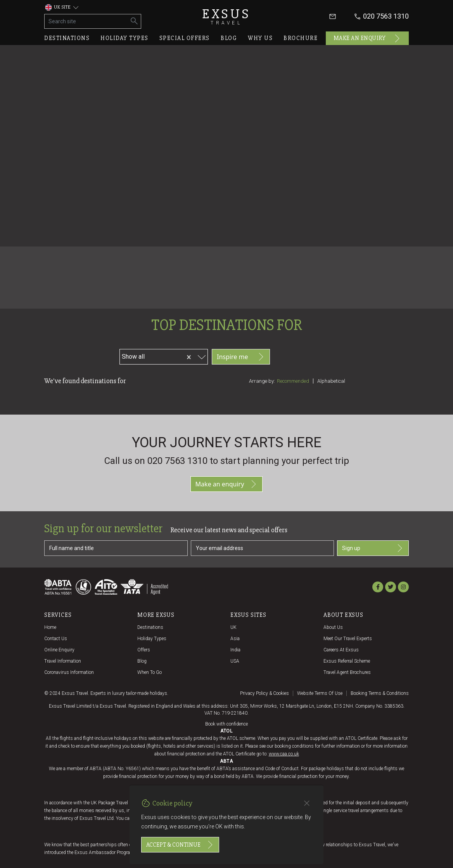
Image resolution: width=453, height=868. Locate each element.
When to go (150, 672)
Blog (229, 38)
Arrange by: (262, 381)
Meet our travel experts (348, 639)
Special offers (185, 38)
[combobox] (163, 356)
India (235, 650)
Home (50, 627)
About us (333, 627)
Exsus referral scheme (347, 661)
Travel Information (63, 661)
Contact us (56, 639)
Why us (260, 38)
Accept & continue (180, 845)
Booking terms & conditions (380, 693)
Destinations (67, 38)
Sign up (373, 548)
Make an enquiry (367, 38)
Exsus (226, 16)
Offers (144, 650)
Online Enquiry (59, 650)
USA (235, 661)
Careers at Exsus (341, 650)
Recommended (293, 381)
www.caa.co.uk (284, 754)
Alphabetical (331, 381)
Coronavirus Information (69, 672)
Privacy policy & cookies (265, 693)
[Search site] (86, 21)
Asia (235, 639)
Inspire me (241, 357)
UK (233, 627)
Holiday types (124, 38)
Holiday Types (152, 639)
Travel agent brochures (347, 672)
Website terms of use (320, 693)
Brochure (301, 38)
